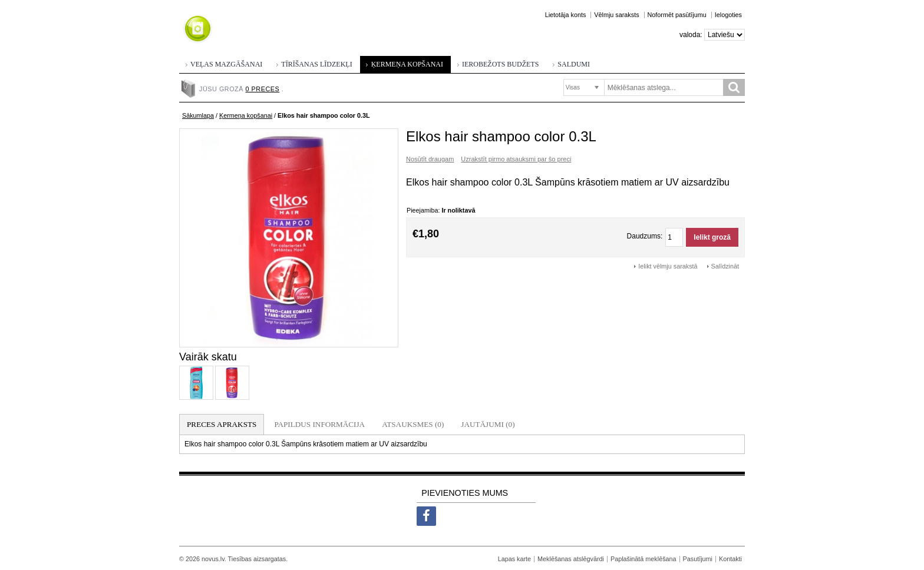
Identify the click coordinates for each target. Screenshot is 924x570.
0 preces (263, 89)
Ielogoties (728, 15)
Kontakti (730, 559)
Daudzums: (645, 236)
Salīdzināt (725, 266)
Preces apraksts (222, 424)
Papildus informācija (319, 424)
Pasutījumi (698, 559)
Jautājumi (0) (488, 424)
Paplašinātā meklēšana (643, 559)
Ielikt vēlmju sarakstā (668, 266)
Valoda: (691, 35)
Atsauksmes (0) (413, 424)
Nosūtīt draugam (430, 159)
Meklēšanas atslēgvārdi (571, 559)
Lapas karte (514, 559)
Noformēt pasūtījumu (677, 15)
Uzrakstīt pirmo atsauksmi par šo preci (516, 159)
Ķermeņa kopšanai (246, 115)
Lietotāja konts (566, 15)
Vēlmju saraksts (616, 15)
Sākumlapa (198, 115)
